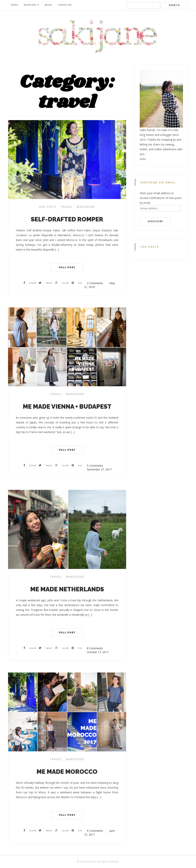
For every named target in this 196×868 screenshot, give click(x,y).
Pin (77, 283)
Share (30, 283)
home (14, 5)
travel (67, 207)
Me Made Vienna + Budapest (67, 406)
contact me (65, 5)
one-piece (48, 207)
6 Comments (95, 831)
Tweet (46, 283)
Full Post (67, 267)
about (48, 5)
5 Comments (95, 466)
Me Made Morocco (67, 772)
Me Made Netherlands (67, 589)
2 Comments (95, 283)
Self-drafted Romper (67, 219)
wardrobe (31, 5)
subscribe (155, 221)
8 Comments (95, 648)
